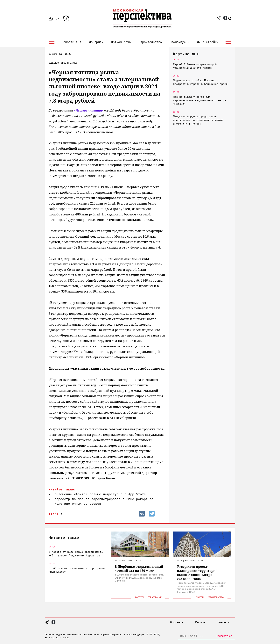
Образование (155, 597)
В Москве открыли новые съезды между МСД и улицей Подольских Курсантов (76, 554)
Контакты (223, 622)
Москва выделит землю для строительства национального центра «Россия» (199, 100)
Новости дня (71, 42)
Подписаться (224, 636)
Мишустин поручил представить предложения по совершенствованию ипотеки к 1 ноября (198, 120)
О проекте (177, 622)
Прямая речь (121, 42)
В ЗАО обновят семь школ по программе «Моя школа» (77, 570)
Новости (64, 63)
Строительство (150, 42)
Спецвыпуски (179, 42)
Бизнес (73, 63)
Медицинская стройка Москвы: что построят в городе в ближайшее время (200, 82)
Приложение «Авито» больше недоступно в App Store (99, 494)
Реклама (200, 622)
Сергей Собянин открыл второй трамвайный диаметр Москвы (195, 66)
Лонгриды (96, 42)
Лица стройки (208, 42)
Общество (54, 63)
